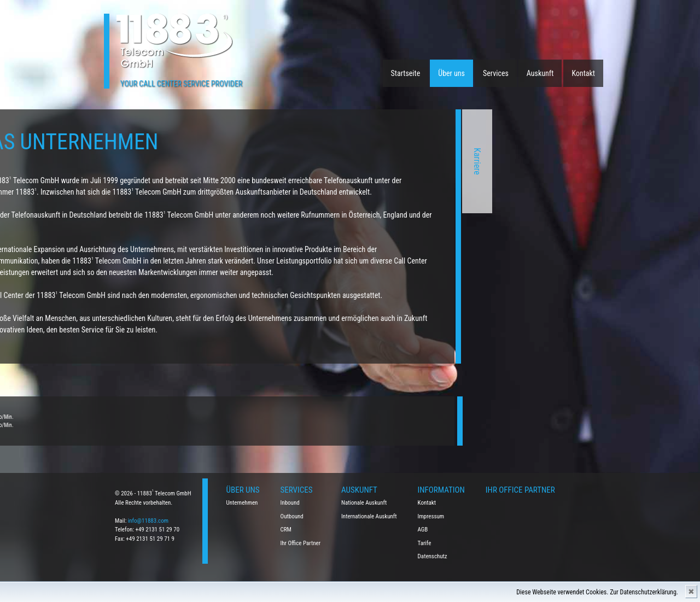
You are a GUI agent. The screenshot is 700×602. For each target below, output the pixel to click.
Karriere (381, 161)
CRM (286, 530)
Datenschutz (433, 556)
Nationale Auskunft (364, 503)
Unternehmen (242, 503)
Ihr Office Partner (301, 543)
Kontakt (583, 73)
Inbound (290, 503)
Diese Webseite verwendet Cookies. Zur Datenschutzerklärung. (597, 592)
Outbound (292, 516)
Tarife (425, 543)
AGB (423, 530)
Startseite (406, 73)
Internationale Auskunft (369, 516)
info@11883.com (148, 521)
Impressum (431, 516)
